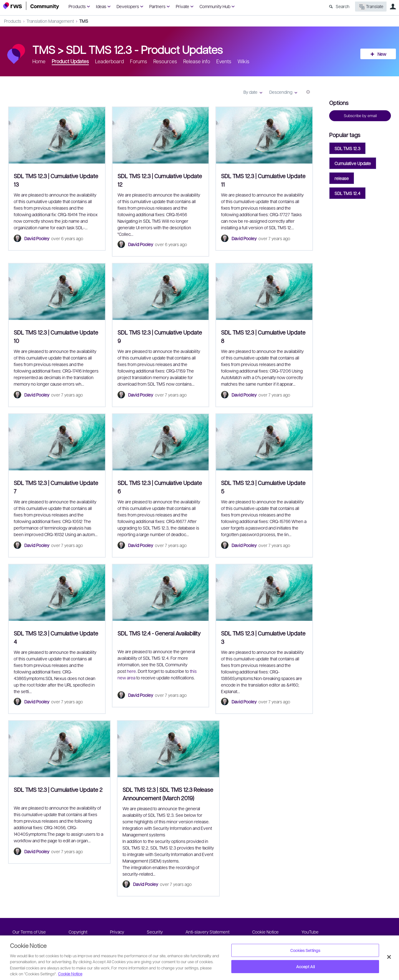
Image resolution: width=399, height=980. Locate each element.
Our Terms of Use (29, 932)
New (382, 54)
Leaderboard (109, 61)
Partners (157, 6)
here (131, 671)
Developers (128, 6)
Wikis (243, 61)
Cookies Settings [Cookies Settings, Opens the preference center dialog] (305, 950)
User (393, 7)
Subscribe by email (360, 116)
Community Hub (215, 6)
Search (343, 6)
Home (39, 61)
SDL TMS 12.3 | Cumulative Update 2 (58, 790)
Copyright (78, 932)
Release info (197, 61)
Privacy (117, 932)
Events (224, 61)
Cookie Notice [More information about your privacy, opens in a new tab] (70, 974)
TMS (84, 21)
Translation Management (50, 21)
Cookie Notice (265, 932)
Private (183, 6)
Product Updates (70, 61)
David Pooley (37, 238)
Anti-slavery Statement (207, 932)
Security (155, 932)
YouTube (310, 932)
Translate (371, 7)
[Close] (389, 957)
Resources (165, 61)
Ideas (101, 6)
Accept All (305, 966)
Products (77, 6)
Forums (139, 61)
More (308, 94)
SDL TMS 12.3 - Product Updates (144, 49)
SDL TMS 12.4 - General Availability (159, 633)
